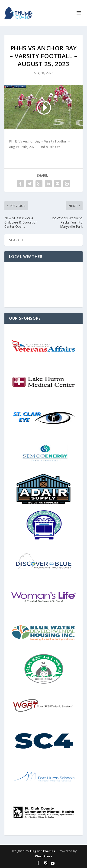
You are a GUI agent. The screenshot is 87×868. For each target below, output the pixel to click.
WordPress (43, 856)
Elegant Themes (42, 851)
